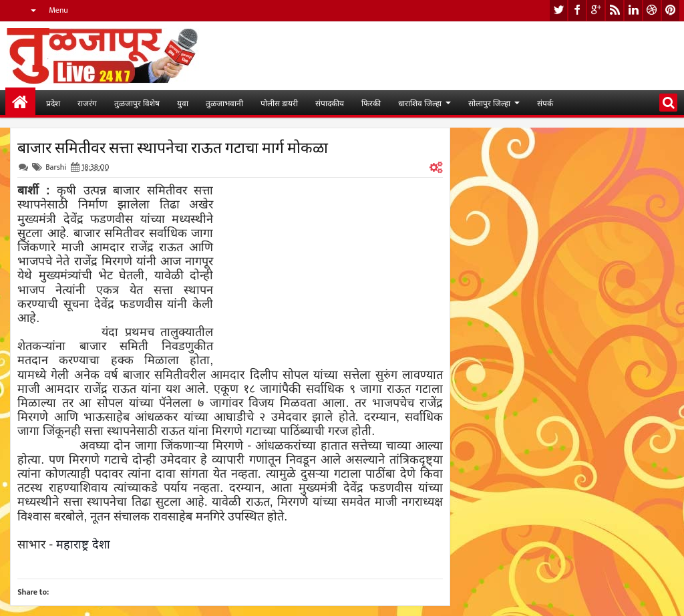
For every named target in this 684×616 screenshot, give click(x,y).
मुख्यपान (20, 103)
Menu (58, 10)
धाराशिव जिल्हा (420, 103)
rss (615, 10)
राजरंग (87, 103)
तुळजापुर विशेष (137, 103)
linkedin (633, 10)
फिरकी (371, 103)
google (596, 10)
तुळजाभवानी (224, 103)
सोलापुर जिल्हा (489, 103)
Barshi (56, 167)
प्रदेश (53, 103)
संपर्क (545, 103)
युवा (183, 103)
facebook (577, 10)
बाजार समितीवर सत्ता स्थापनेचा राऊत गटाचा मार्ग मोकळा (173, 146)
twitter (558, 10)
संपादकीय (330, 103)
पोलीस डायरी (279, 103)
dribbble (652, 10)
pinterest (671, 10)
